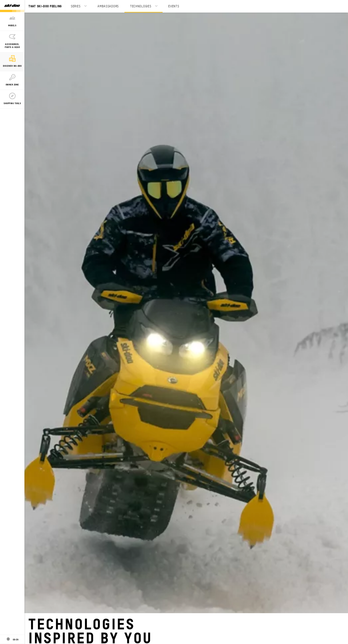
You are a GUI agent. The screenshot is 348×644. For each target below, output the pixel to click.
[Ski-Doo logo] (12, 6)
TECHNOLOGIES (141, 6)
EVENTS (174, 6)
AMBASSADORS (108, 6)
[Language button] (12, 639)
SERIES (76, 6)
